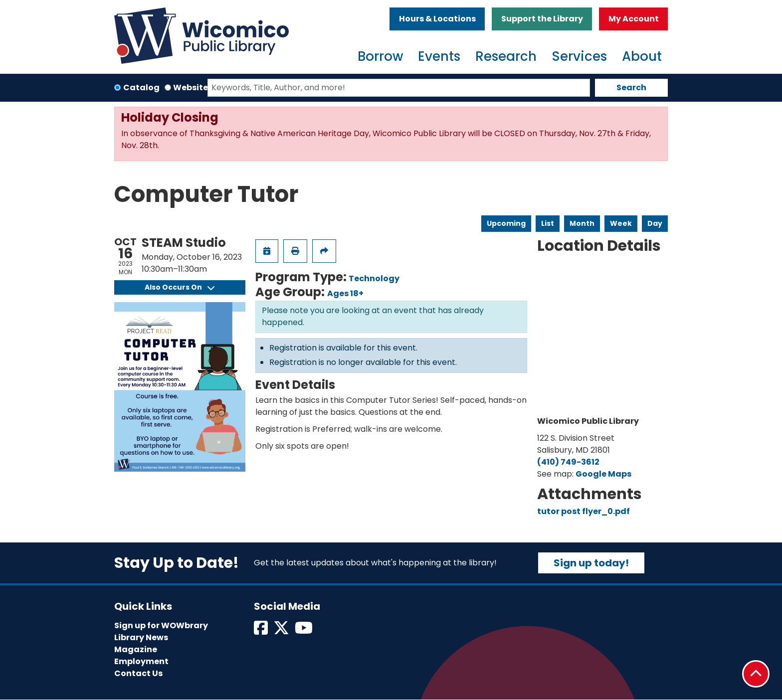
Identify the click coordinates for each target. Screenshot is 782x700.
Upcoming (506, 223)
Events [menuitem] (439, 56)
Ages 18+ (345, 293)
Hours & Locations (437, 19)
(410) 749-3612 (568, 462)
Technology (374, 278)
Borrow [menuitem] (380, 56)
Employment (141, 661)
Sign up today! (591, 563)
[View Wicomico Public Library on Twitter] (282, 631)
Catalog (141, 87)
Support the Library (542, 19)
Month (582, 223)
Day (655, 223)
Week (621, 223)
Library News (141, 637)
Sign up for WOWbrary (161, 625)
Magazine (136, 649)
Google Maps (603, 474)
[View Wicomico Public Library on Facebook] (262, 631)
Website (191, 87)
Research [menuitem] (506, 56)
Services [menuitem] (579, 56)
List (548, 223)
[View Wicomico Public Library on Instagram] (304, 631)
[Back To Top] (756, 674)
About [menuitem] (642, 56)
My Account (634, 19)
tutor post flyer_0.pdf (584, 511)
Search (631, 87)
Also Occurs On (180, 287)
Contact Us (138, 673)
